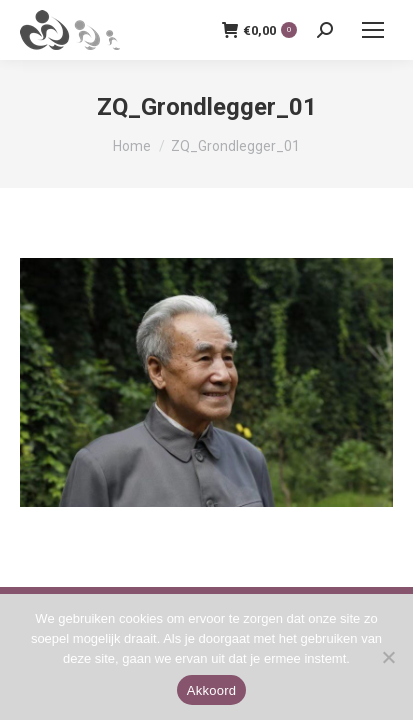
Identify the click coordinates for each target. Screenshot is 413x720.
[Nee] (388, 657)
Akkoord (211, 690)
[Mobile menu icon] (373, 30)
